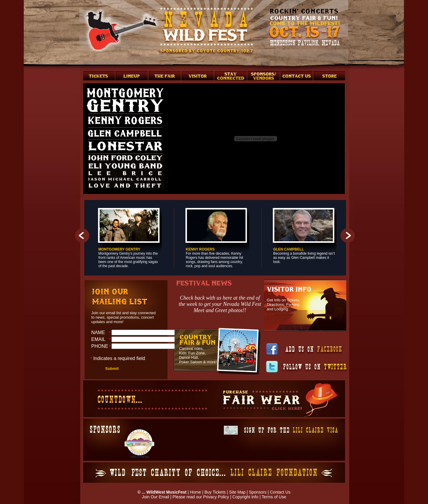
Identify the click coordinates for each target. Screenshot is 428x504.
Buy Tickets (215, 492)
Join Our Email (155, 497)
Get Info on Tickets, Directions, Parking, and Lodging (284, 305)
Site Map (237, 492)
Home (195, 492)
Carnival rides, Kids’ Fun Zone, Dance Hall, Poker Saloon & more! (198, 355)
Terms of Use (274, 497)
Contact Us (280, 492)
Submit (112, 368)
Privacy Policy (216, 497)
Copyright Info (245, 497)
